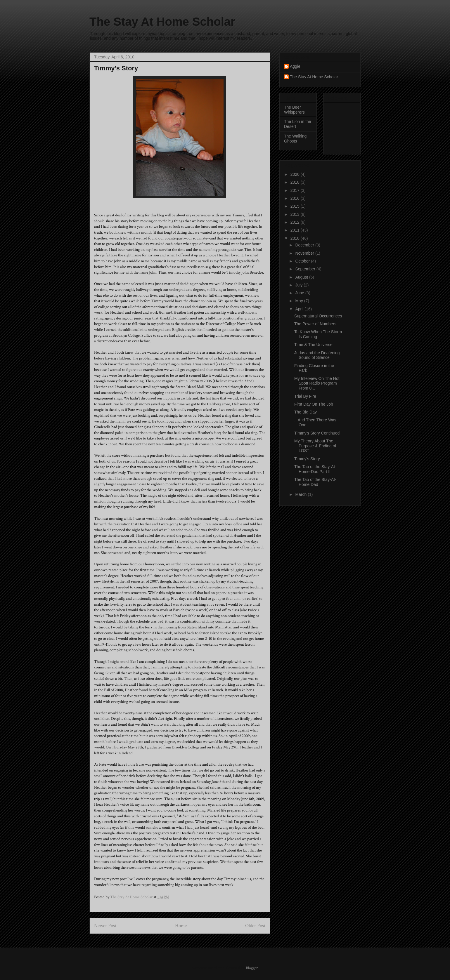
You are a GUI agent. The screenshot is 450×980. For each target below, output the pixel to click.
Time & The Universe (313, 345)
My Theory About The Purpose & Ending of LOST (315, 446)
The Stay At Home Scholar (162, 22)
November (305, 253)
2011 (296, 230)
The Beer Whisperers (294, 110)
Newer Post (105, 926)
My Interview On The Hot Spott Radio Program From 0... (317, 383)
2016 (296, 198)
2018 (296, 182)
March (301, 494)
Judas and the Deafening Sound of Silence (317, 355)
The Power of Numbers (315, 324)
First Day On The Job (314, 404)
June (300, 293)
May (300, 301)
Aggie (295, 66)
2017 (296, 190)
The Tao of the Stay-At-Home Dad (315, 482)
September (306, 269)
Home (181, 926)
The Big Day (306, 412)
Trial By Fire (305, 396)
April (300, 309)
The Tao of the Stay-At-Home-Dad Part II (315, 469)
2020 (296, 174)
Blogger (252, 968)
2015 (296, 206)
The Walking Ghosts (295, 139)
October (303, 261)
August (302, 277)
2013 (296, 214)
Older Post (255, 926)
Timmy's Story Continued (317, 433)
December (305, 245)
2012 (296, 222)
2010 (296, 238)
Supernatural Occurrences (318, 316)
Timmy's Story (307, 459)
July (299, 285)
